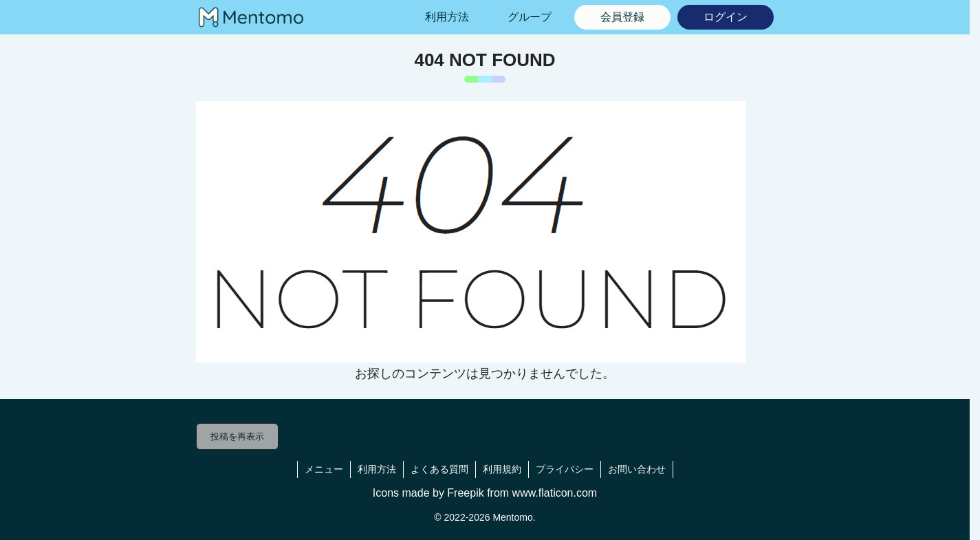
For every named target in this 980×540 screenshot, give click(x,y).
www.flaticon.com (555, 493)
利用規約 (502, 469)
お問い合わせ (637, 469)
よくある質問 (439, 469)
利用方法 (377, 469)
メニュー (324, 469)
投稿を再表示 (237, 436)
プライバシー (565, 469)
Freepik (465, 493)
